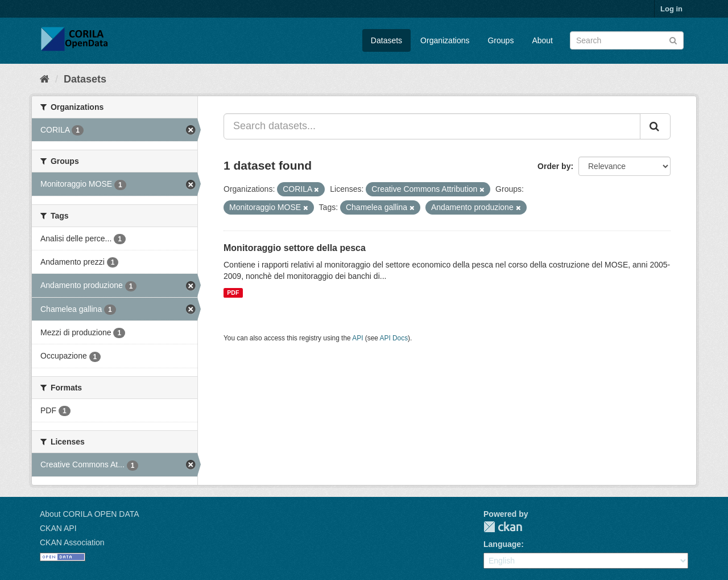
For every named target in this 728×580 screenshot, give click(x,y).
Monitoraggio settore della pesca (295, 248)
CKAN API (58, 528)
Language (502, 544)
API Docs (394, 338)
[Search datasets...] (432, 126)
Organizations (445, 40)
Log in (671, 9)
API (357, 338)
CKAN (503, 527)
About (542, 40)
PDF (233, 293)
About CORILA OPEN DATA (90, 514)
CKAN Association (72, 542)
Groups (500, 40)
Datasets (386, 40)
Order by (554, 166)
